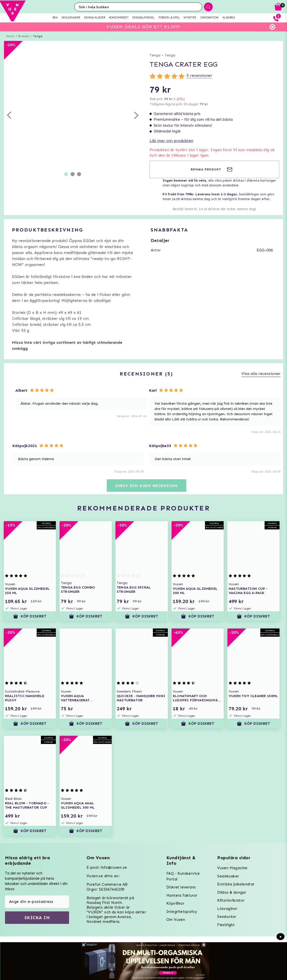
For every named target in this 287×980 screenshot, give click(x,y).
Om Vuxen (176, 920)
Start (10, 36)
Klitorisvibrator (231, 900)
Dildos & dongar (232, 892)
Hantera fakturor (182, 895)
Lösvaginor (227, 909)
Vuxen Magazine (232, 868)
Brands (24, 36)
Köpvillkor (175, 903)
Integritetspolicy (182, 912)
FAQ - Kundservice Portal (183, 876)
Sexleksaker (228, 876)
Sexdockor (227, 917)
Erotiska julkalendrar (236, 884)
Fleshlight (226, 925)
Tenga (38, 36)
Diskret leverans (181, 887)
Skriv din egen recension (146, 486)
